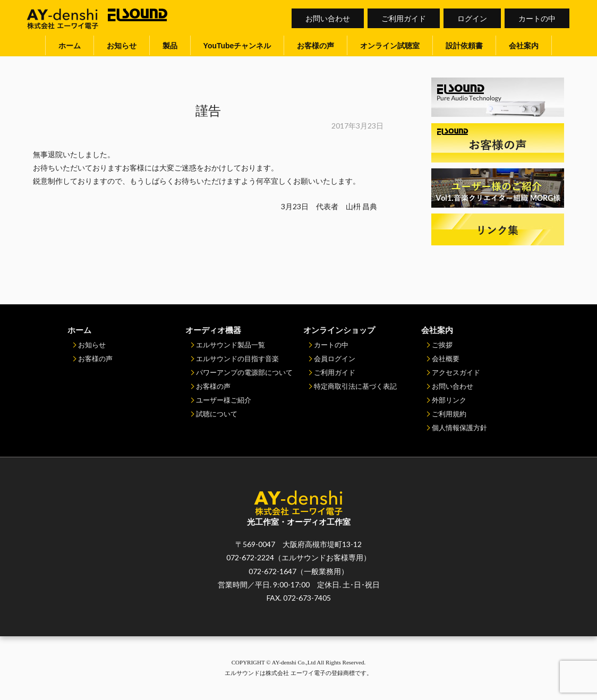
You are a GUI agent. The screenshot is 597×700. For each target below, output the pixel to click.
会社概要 (446, 358)
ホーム (70, 46)
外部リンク (449, 400)
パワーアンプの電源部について (244, 372)
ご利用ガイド (404, 18)
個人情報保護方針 (459, 428)
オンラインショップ (339, 330)
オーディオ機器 (213, 330)
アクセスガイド (456, 372)
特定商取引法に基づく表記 (355, 386)
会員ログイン (335, 358)
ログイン (472, 18)
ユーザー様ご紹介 (224, 400)
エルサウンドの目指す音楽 (237, 358)
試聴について (217, 414)
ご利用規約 (449, 414)
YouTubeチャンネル (237, 46)
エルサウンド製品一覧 (231, 345)
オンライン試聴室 (390, 46)
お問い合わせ (328, 18)
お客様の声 (315, 46)
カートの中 (537, 18)
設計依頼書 (464, 46)
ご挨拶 (442, 345)
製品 (170, 46)
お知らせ (122, 46)
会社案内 (524, 46)
